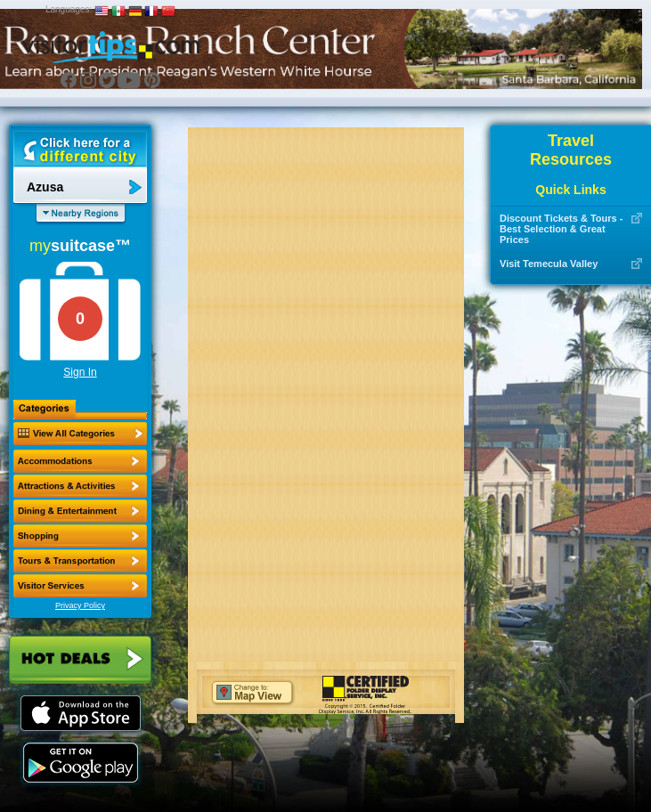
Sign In (80, 372)
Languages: (69, 9)
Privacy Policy (80, 605)
